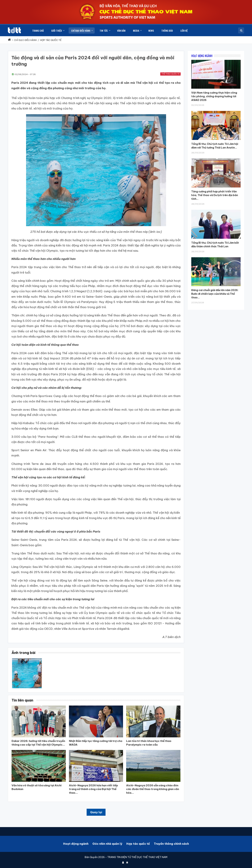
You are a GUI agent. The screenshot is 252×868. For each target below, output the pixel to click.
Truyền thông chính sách (171, 844)
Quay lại (96, 812)
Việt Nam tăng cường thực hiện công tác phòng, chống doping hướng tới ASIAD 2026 (214, 96)
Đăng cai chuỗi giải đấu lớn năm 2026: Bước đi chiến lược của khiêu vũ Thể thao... (215, 294)
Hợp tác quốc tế (138, 844)
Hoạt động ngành (76, 844)
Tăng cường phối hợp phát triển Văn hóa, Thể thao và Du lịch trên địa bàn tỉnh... (215, 195)
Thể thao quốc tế (170, 74)
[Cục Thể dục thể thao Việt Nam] (14, 30)
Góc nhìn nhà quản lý (107, 844)
